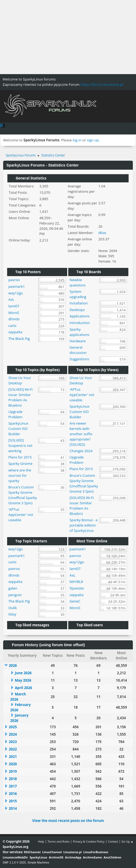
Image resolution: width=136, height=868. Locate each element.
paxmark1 (17, 286)
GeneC (75, 601)
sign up (93, 140)
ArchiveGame (93, 857)
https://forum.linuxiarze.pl (102, 84)
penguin (15, 595)
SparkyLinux (38, 857)
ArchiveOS (56, 857)
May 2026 (23, 680)
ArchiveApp (73, 857)
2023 (13, 742)
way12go (16, 293)
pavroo (14, 280)
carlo (13, 326)
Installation (79, 303)
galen (13, 588)
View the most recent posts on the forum (68, 821)
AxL (11, 299)
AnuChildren (112, 857)
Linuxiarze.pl (73, 852)
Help (41, 841)
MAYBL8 (76, 582)
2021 (13, 757)
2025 (13, 727)
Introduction (80, 323)
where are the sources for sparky (20, 475)
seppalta (15, 332)
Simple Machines (38, 862)
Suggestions (79, 359)
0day (12, 614)
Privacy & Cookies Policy (89, 841)
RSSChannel (32, 852)
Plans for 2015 (20, 457)
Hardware (78, 341)
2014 (13, 808)
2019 (13, 771)
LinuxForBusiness (96, 852)
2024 (13, 734)
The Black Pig (19, 339)
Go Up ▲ (127, 841)
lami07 (14, 306)
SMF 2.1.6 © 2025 (14, 862)
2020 (13, 764)
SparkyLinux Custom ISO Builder (18, 429)
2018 (13, 779)
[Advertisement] (68, 37)
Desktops (77, 310)
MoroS (14, 313)
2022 (13, 749)
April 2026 (23, 688)
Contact (113, 841)
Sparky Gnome (20, 464)
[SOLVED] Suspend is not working (20, 446)
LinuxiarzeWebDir (15, 857)
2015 (13, 801)
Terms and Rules (59, 841)
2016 (13, 794)
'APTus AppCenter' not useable (21, 515)
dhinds (14, 319)
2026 (13, 665)
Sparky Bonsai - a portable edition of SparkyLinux (84, 525)
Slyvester (77, 588)
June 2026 (23, 673)
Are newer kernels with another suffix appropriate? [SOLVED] (81, 434)
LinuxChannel (52, 852)
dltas (102, 233)
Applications (80, 316)
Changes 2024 (81, 451)
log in (77, 140)
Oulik (13, 608)
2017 (13, 786)
